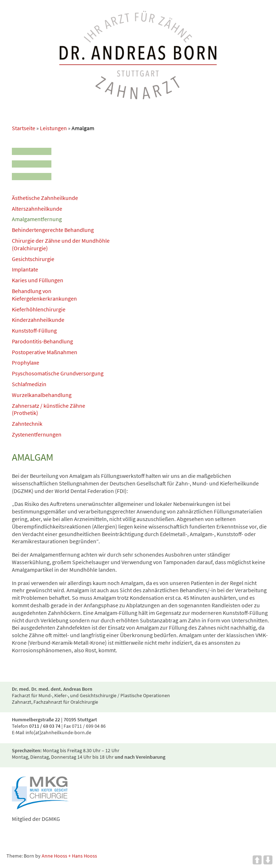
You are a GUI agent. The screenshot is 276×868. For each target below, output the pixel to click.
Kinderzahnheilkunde (38, 320)
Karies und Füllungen (38, 280)
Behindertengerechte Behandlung (53, 230)
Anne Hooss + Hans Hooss (69, 856)
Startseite (24, 128)
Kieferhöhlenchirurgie (39, 309)
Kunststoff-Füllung (34, 330)
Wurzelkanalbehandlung (42, 395)
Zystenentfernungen (37, 434)
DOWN (268, 860)
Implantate (25, 269)
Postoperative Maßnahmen (45, 352)
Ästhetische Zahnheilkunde (45, 198)
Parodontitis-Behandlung (42, 341)
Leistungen (53, 128)
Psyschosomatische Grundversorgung (58, 373)
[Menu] (32, 162)
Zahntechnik (27, 424)
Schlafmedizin (29, 384)
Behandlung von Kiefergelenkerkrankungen (44, 295)
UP (257, 860)
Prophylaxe (26, 362)
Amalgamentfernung (37, 219)
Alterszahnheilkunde (37, 209)
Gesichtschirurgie (33, 259)
